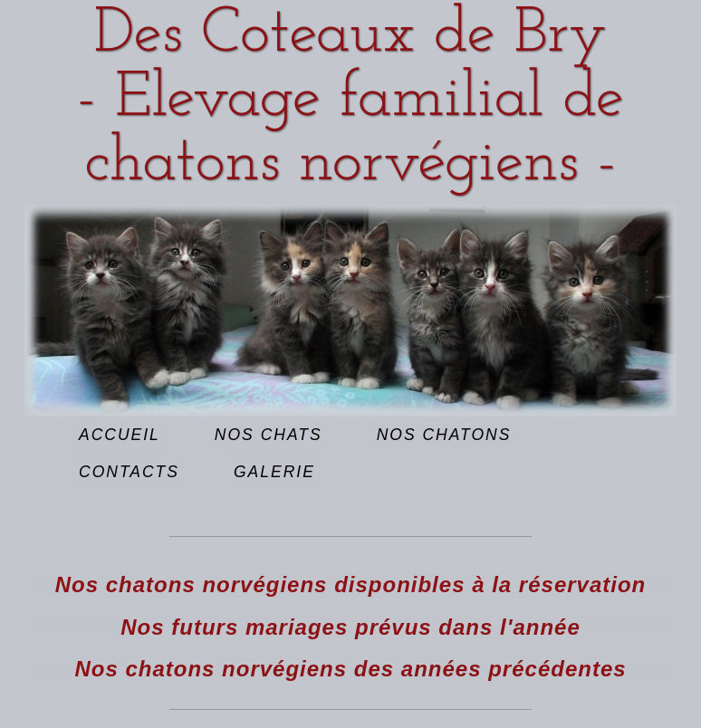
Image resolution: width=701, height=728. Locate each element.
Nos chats (269, 435)
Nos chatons (444, 435)
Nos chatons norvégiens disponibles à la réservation (351, 584)
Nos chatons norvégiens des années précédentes (350, 669)
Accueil (120, 435)
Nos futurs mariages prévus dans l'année (350, 627)
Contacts (129, 472)
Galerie (274, 472)
